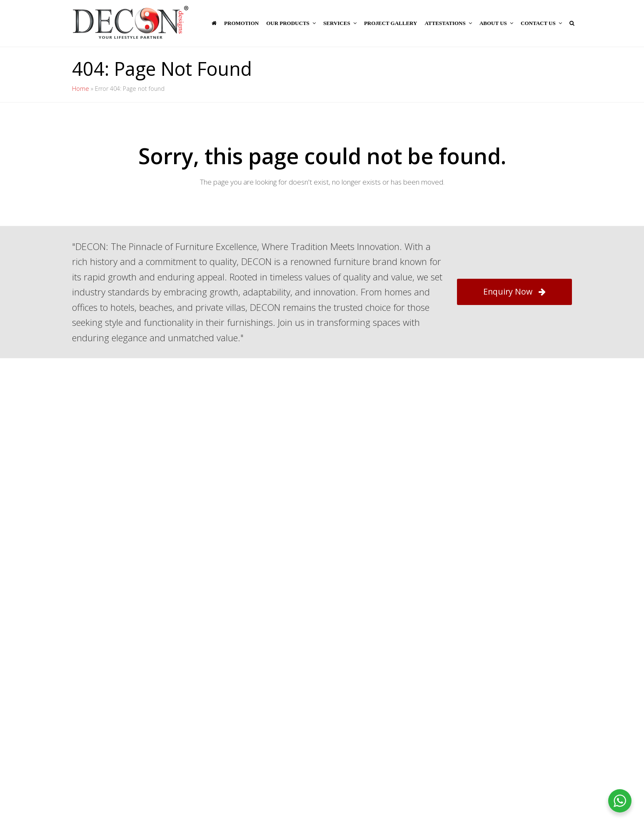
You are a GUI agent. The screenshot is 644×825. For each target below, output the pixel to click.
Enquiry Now (514, 291)
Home (81, 89)
